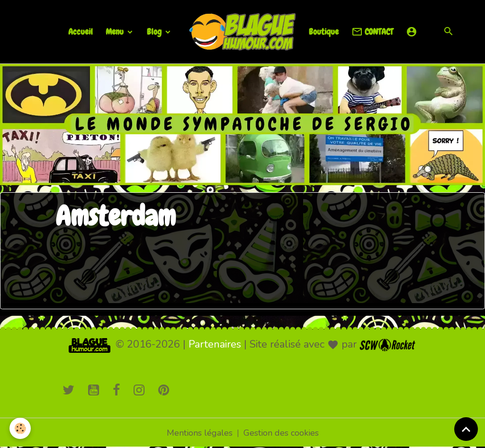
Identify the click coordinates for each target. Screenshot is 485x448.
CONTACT (372, 32)
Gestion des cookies (281, 433)
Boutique (324, 31)
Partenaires (215, 344)
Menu (116, 31)
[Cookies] (20, 428)
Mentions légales (200, 433)
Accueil (81, 31)
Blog (155, 31)
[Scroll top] (466, 429)
